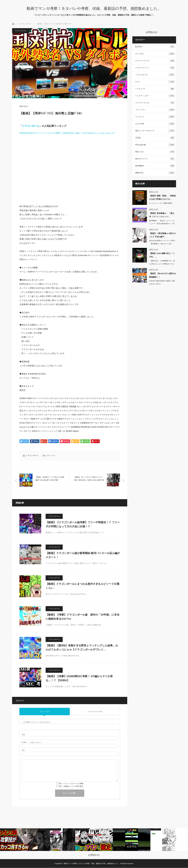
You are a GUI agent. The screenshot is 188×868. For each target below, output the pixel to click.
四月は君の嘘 (155, 145)
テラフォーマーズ (155, 61)
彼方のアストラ (155, 159)
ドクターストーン (155, 68)
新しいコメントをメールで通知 (71, 784)
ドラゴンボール (25, 24)
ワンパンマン (155, 110)
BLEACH (155, 47)
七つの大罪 (155, 124)
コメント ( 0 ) (45, 712)
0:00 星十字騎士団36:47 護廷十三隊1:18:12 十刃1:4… (162, 282)
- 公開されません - (32, 743)
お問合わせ (94, 855)
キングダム (155, 54)
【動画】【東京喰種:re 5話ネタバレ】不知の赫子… (162, 235)
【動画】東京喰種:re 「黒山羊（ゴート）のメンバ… (162, 215)
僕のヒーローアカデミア (155, 131)
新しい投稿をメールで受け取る (71, 786)
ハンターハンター (155, 96)
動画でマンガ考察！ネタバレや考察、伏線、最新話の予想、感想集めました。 (94, 8)
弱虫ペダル (155, 152)
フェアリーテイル (155, 103)
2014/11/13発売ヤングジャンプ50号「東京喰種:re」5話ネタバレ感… (162, 242)
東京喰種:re (155, 166)
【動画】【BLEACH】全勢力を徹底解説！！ (162, 275)
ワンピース (155, 117)
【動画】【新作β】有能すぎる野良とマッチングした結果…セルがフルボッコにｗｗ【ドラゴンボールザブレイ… (82, 648)
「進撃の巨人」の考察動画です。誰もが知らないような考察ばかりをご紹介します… (162, 264)
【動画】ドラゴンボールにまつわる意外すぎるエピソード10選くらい (82, 586)
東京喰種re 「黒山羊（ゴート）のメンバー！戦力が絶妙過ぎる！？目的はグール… (162, 224)
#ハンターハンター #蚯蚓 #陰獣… (161, 203)
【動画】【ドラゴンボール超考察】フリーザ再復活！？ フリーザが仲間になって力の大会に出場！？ (83, 525)
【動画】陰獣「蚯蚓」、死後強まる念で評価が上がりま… (162, 197)
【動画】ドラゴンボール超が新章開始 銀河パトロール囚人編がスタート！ (83, 555)
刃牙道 (155, 138)
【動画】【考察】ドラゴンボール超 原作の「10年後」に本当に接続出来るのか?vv (82, 617)
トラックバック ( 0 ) (95, 712)
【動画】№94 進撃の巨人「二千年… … (162, 255)
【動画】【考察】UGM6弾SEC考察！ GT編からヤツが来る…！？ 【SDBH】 (79, 679)
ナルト (155, 82)
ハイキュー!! (155, 89)
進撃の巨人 (155, 173)
